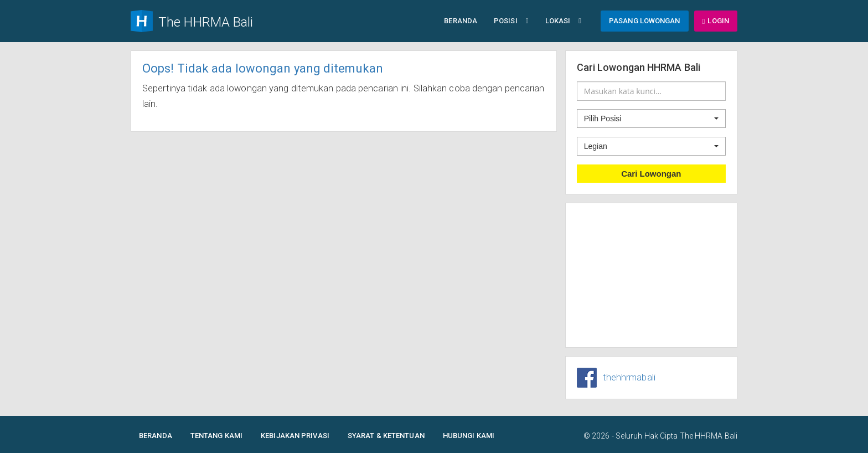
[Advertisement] (652, 275)
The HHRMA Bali (709, 436)
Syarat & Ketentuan (386, 436)
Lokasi (563, 21)
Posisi (511, 21)
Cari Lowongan (651, 174)
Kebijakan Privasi (295, 436)
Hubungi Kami (469, 436)
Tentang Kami (216, 436)
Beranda (461, 21)
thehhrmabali (629, 377)
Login (716, 21)
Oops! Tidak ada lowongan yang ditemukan (263, 68)
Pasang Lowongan (645, 21)
